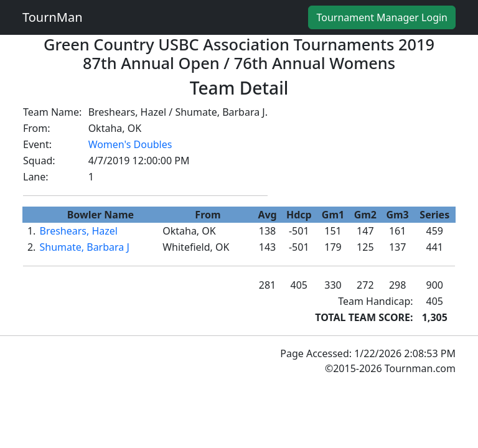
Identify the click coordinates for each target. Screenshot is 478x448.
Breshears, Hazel (78, 231)
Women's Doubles (130, 144)
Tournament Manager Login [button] (382, 17)
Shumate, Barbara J (84, 247)
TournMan (53, 17)
